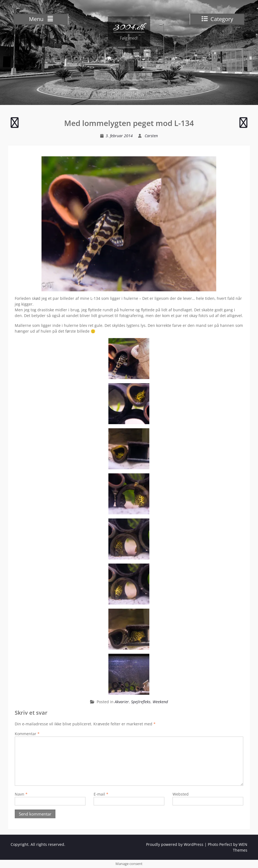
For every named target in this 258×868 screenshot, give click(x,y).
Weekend (160, 702)
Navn (21, 794)
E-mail (101, 794)
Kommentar (27, 734)
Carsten (151, 136)
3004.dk (129, 27)
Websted (181, 794)
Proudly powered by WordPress (175, 844)
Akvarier (122, 702)
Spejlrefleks (141, 702)
